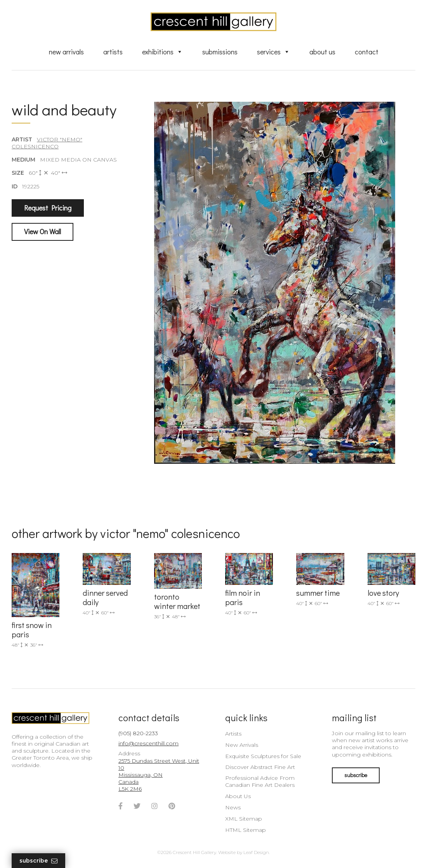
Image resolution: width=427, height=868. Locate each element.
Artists (113, 52)
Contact (367, 52)
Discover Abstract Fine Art (260, 767)
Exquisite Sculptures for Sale (263, 756)
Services (273, 52)
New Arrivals (66, 52)
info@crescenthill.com (148, 743)
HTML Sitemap (246, 830)
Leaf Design (256, 852)
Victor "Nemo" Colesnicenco (47, 143)
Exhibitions (162, 52)
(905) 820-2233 (138, 733)
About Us (322, 52)
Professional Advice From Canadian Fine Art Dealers (260, 781)
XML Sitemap (244, 819)
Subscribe (38, 861)
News (233, 807)
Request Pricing (48, 208)
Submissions (220, 52)
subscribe (356, 775)
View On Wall (43, 231)
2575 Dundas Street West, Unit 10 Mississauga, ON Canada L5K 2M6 (159, 775)
